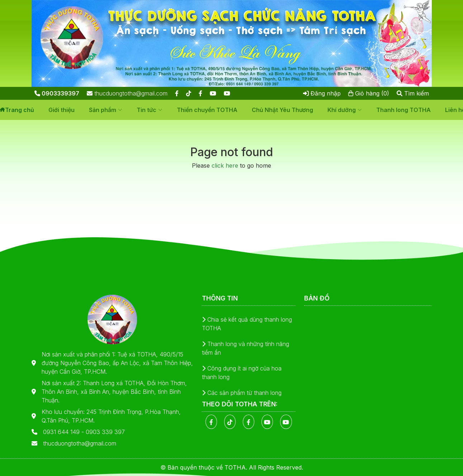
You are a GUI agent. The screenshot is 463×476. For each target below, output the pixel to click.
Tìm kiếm (413, 93)
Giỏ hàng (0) (369, 93)
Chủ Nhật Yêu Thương (282, 110)
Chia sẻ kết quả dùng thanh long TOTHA (247, 324)
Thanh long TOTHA (403, 110)
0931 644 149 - (64, 432)
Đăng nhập (322, 93)
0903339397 (57, 93)
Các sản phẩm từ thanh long (242, 393)
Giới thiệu (62, 110)
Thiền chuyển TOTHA (207, 110)
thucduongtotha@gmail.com (127, 93)
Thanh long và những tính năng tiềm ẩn (245, 348)
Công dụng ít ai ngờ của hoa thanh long (242, 373)
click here (225, 165)
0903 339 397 (105, 432)
